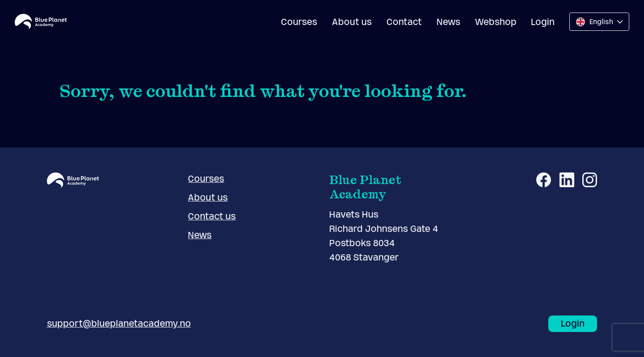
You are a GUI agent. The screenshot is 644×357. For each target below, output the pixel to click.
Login (543, 22)
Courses (299, 22)
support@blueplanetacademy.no (119, 323)
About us (352, 22)
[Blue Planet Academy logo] (41, 22)
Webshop (496, 22)
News (448, 22)
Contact (404, 22)
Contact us (212, 216)
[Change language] (599, 22)
